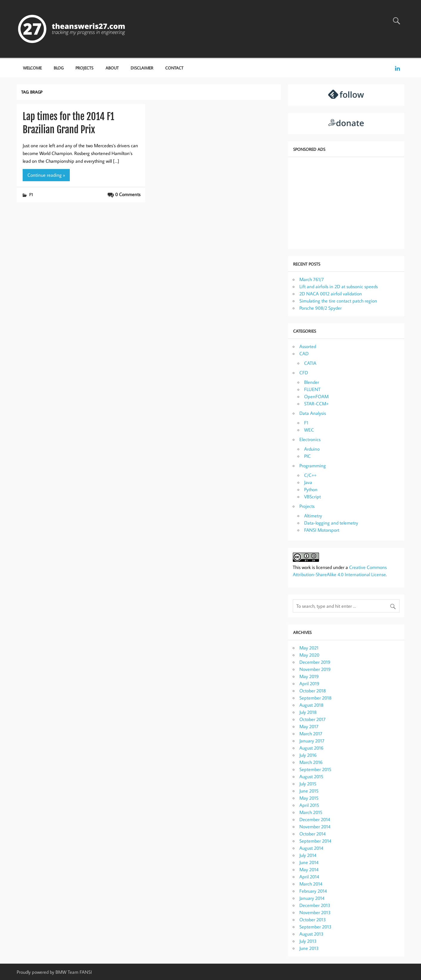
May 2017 (309, 726)
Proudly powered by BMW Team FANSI (54, 972)
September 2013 (315, 927)
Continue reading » (46, 175)
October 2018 (313, 691)
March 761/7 (312, 279)
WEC (309, 430)
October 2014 (312, 834)
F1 (31, 194)
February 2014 (313, 891)
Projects (84, 68)
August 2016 (311, 748)
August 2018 (311, 705)
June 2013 (309, 948)
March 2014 (311, 884)
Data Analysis (313, 413)
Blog (59, 68)
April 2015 (309, 805)
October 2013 (313, 919)
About (112, 68)
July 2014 (308, 855)
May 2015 (309, 798)
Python (311, 489)
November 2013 (315, 912)
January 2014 (312, 898)
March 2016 (311, 762)
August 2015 (311, 776)
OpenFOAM (316, 396)
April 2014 (309, 877)
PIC (307, 456)
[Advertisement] (346, 202)
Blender (312, 382)
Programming (313, 466)
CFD (304, 373)
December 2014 (315, 819)
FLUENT (312, 389)
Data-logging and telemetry (331, 523)
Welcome (32, 68)
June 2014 (309, 862)
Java (308, 482)
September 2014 (315, 841)
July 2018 (308, 712)
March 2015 (311, 812)
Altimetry (313, 516)
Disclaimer (142, 68)
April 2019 (309, 683)
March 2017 (311, 734)
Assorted (308, 346)
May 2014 (309, 869)
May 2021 (309, 648)
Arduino (312, 449)
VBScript (312, 497)
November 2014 (315, 827)
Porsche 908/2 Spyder (321, 308)
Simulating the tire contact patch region (338, 301)
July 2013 (308, 941)
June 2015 (309, 791)
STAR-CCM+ (316, 404)
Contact (174, 68)
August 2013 (311, 934)
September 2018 (315, 698)
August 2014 (311, 848)
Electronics (310, 439)
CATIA (310, 363)
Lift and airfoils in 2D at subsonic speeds (339, 286)
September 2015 (315, 769)
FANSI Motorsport (322, 530)
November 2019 (315, 669)
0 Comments (128, 194)
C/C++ (310, 475)
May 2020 (309, 655)
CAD (304, 353)
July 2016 (308, 755)
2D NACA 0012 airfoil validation (331, 294)
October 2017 (312, 719)
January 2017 (312, 741)
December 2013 (315, 905)
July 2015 (308, 784)
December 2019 (315, 662)
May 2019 (309, 676)
